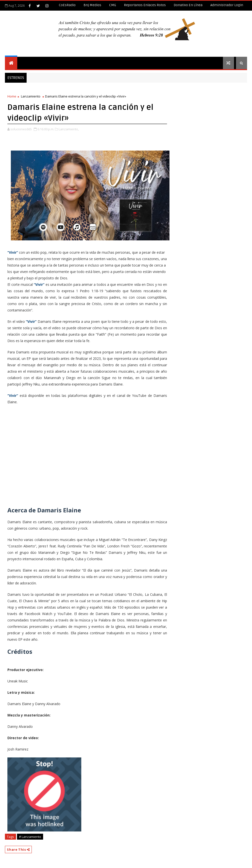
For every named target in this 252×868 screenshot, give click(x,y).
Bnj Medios (92, 5)
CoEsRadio (67, 5)
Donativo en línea (188, 5)
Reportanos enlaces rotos (145, 5)
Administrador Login (227, 5)
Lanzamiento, (69, 129)
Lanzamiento (31, 96)
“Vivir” (13, 252)
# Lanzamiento (30, 837)
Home (12, 96)
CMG (113, 5)
